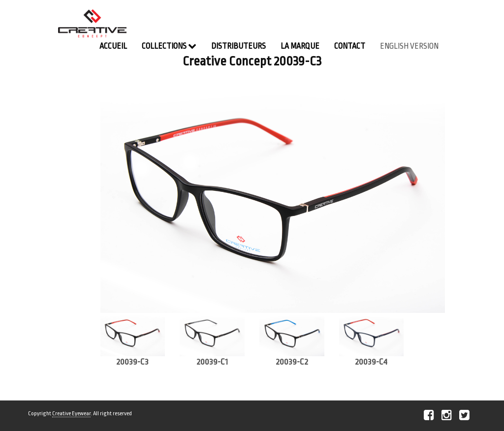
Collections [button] (169, 46)
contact (350, 46)
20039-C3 (132, 362)
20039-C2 (292, 362)
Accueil (113, 46)
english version (409, 46)
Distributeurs (238, 46)
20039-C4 (371, 362)
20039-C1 (212, 362)
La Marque (300, 46)
